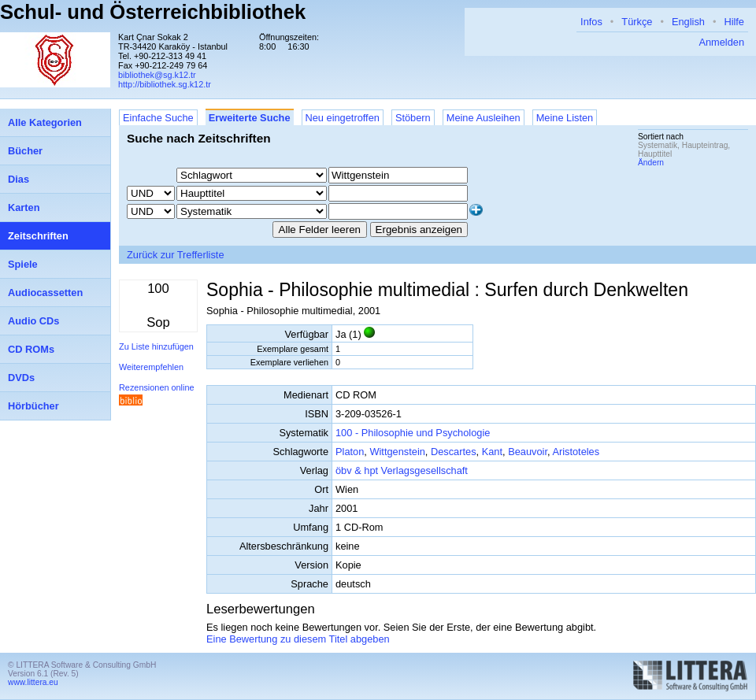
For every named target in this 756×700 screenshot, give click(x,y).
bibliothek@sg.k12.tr (157, 75)
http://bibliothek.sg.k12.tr (165, 84)
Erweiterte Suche (250, 118)
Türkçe (637, 22)
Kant (492, 452)
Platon (350, 452)
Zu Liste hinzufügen (156, 346)
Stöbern (413, 118)
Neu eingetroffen (343, 118)
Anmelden (721, 42)
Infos (591, 22)
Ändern (651, 163)
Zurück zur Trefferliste (176, 255)
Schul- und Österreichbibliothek (153, 12)
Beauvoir (528, 452)
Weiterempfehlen (151, 367)
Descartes (454, 452)
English (688, 22)
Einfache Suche (158, 118)
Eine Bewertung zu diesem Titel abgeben (298, 639)
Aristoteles (576, 452)
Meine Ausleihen (484, 118)
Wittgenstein (397, 452)
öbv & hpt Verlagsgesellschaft (402, 470)
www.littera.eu (33, 682)
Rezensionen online (157, 387)
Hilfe (734, 22)
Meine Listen (565, 118)
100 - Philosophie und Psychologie (413, 433)
